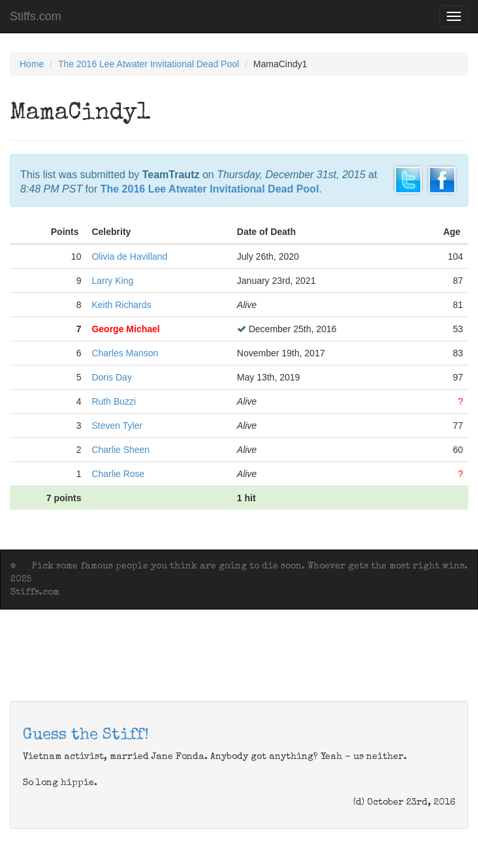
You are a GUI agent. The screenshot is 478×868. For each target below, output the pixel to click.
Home (32, 64)
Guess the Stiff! (86, 736)
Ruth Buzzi (114, 401)
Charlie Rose (118, 474)
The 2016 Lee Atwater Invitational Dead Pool (149, 64)
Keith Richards (121, 305)
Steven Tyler (117, 426)
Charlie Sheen (120, 450)
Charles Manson (125, 353)
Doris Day (111, 377)
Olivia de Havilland (129, 256)
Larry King (112, 281)
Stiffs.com (36, 16)
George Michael (125, 329)
